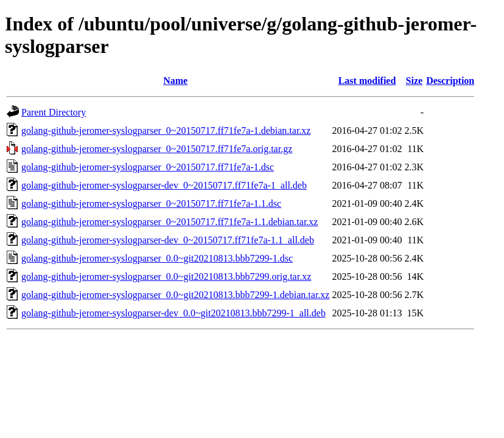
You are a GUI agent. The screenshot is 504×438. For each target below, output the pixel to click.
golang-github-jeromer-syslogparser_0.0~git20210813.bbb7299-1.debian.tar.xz (175, 295)
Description (450, 81)
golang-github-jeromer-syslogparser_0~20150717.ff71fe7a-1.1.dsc (151, 203)
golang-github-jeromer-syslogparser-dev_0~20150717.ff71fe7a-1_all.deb (164, 185)
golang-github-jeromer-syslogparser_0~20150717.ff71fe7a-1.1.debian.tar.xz (170, 222)
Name (175, 81)
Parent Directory (54, 112)
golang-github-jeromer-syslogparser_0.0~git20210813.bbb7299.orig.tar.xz (166, 276)
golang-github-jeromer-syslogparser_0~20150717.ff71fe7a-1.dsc (148, 167)
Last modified (367, 81)
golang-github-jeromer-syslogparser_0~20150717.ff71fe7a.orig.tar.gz (157, 149)
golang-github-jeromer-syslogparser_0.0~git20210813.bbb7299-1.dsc (157, 258)
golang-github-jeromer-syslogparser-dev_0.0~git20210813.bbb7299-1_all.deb (173, 313)
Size (415, 81)
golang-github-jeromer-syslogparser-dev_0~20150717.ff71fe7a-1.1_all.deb (168, 240)
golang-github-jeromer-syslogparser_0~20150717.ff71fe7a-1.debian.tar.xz (166, 130)
